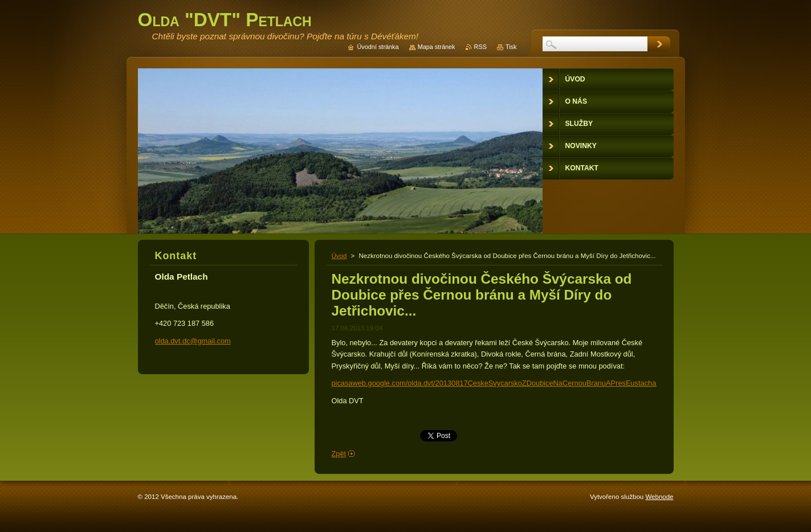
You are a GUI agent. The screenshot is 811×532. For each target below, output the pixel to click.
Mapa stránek (437, 47)
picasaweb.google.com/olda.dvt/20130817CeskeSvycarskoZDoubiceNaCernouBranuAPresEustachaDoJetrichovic (516, 383)
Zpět (339, 454)
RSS (480, 47)
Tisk (511, 47)
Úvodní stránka (378, 47)
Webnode (659, 497)
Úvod (339, 256)
